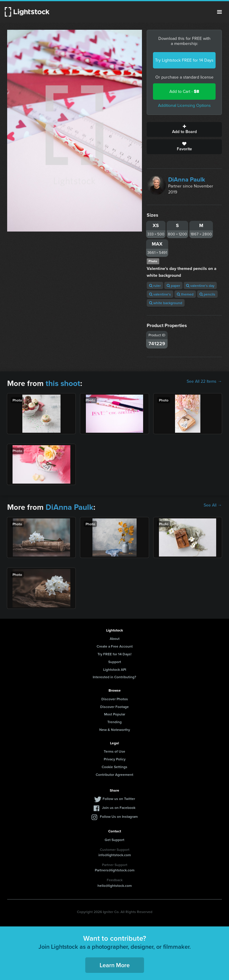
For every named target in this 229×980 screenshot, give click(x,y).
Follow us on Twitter (119, 799)
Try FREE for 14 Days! (114, 654)
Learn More (115, 965)
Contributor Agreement (114, 775)
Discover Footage (114, 707)
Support (115, 662)
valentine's (160, 294)
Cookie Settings (114, 767)
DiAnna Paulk (187, 179)
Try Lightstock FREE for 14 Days (184, 60)
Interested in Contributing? (114, 677)
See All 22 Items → (204, 382)
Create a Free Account (115, 646)
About (115, 639)
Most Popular (115, 714)
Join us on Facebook (119, 808)
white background (166, 303)
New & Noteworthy (115, 730)
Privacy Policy (115, 759)
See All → (213, 505)
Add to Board (184, 129)
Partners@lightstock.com (115, 870)
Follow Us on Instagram (119, 816)
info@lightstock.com (115, 855)
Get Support (114, 840)
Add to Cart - (184, 92)
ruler (155, 286)
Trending (114, 722)
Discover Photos (115, 699)
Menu (219, 12)
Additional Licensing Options (184, 105)
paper (173, 286)
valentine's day (200, 286)
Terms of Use (114, 751)
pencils (207, 294)
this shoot (63, 383)
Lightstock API (115, 669)
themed (185, 294)
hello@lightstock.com (115, 886)
